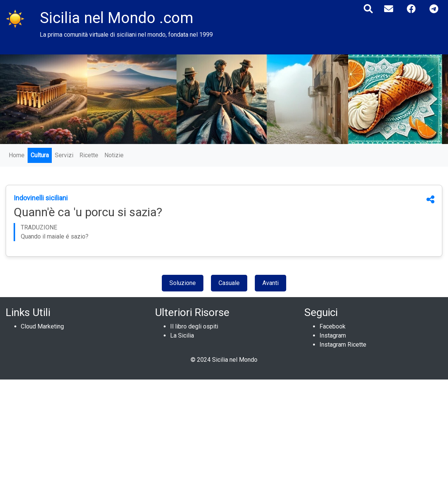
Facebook (333, 326)
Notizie (114, 155)
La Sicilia (182, 335)
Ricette (89, 155)
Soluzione (183, 283)
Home (17, 155)
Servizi (64, 155)
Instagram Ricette (343, 345)
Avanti (271, 283)
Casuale (229, 283)
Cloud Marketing (42, 326)
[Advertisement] (224, 432)
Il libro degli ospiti (194, 326)
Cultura (40, 155)
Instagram (333, 335)
